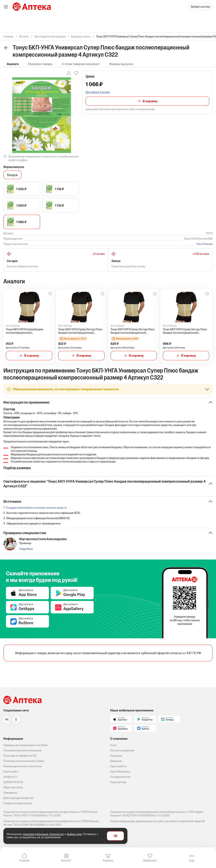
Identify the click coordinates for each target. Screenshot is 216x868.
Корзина (108, 860)
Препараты (10, 793)
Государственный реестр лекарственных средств (36, 508)
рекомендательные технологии (43, 834)
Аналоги (13, 64)
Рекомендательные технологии (23, 766)
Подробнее (26, 549)
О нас (113, 745)
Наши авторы (118, 782)
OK (115, 836)
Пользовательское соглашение (22, 750)
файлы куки (74, 834)
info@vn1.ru (10, 777)
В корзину (150, 101)
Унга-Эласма (205, 244)
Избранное (150, 860)
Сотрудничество (120, 777)
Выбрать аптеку (200, 7)
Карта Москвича (120, 772)
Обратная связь (13, 787)
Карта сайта (11, 772)
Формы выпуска (121, 64)
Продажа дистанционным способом (25, 745)
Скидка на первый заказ (18, 803)
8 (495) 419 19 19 (13, 782)
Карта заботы (118, 766)
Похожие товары (40, 64)
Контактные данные (122, 750)
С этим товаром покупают (81, 64)
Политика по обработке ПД (20, 756)
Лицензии (116, 756)
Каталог (66, 860)
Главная (24, 860)
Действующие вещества (18, 798)
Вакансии (116, 761)
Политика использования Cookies (24, 761)
